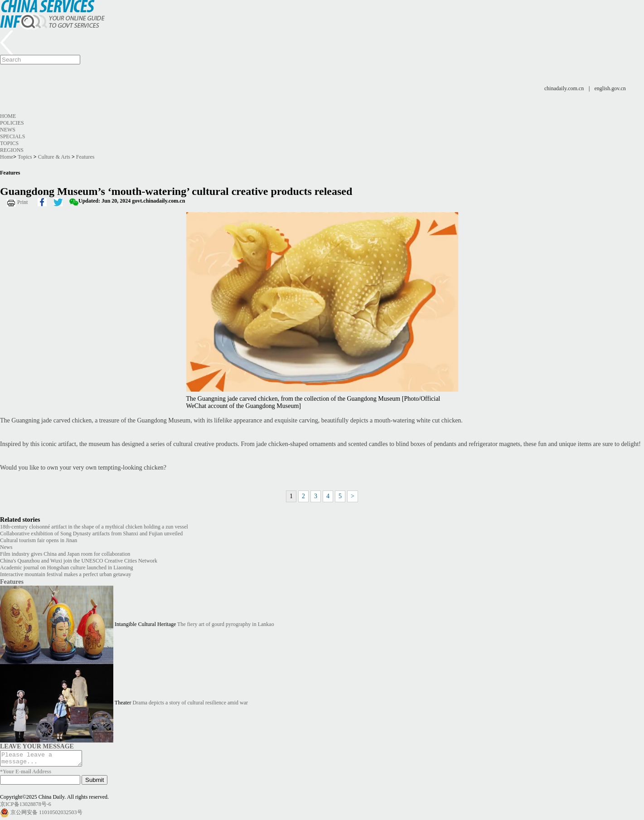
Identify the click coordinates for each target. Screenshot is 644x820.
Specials (12, 136)
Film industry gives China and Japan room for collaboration (65, 554)
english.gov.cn (610, 88)
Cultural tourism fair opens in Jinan (39, 540)
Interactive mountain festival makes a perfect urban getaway (66, 574)
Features (85, 157)
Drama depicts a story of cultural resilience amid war (190, 703)
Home (8, 116)
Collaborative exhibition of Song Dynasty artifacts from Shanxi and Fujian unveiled (91, 534)
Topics (9, 143)
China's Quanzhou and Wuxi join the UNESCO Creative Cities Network (79, 561)
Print (22, 202)
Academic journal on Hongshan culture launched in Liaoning (67, 568)
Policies (12, 123)
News (8, 130)
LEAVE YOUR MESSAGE (37, 746)
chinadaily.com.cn (564, 88)
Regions (12, 150)
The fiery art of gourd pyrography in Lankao (226, 624)
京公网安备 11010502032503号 (46, 815)
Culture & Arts (54, 157)
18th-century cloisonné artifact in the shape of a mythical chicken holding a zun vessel (94, 527)
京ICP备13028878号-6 (26, 807)
